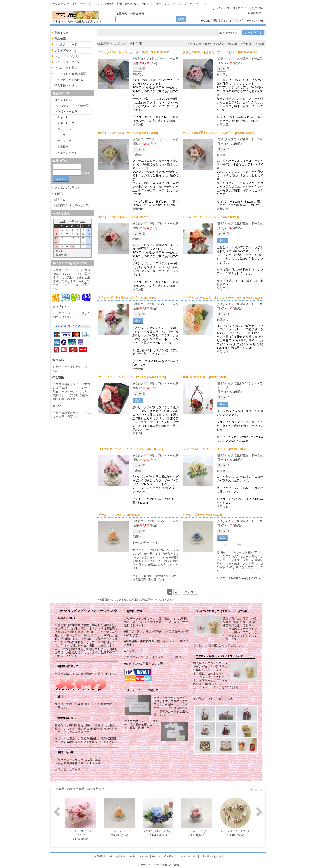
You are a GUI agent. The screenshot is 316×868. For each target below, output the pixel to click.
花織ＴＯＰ (62, 33)
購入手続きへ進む (66, 86)
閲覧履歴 (218, 21)
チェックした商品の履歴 (70, 74)
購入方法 (60, 200)
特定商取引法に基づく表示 (72, 206)
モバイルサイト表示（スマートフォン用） (175, 856)
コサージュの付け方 (67, 56)
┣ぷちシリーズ (64, 117)
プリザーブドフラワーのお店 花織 (158, 865)
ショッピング (234, 21)
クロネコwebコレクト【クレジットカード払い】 (155, 657)
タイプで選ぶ (63, 100)
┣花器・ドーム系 (66, 112)
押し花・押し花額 (66, 68)
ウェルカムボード (66, 44)
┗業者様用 (62, 147)
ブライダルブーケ (66, 50)
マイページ (143, 856)
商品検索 (60, 39)
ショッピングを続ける (69, 80)
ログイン (243, 8)
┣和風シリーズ (64, 123)
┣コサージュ (63, 129)
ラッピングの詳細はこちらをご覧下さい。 (220, 645)
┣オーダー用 (63, 141)
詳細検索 (138, 14)
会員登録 (257, 8)
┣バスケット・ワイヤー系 (72, 106)
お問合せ (60, 194)
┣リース (60, 135)
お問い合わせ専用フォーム (72, 769)
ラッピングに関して (67, 62)
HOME (205, 21)
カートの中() (254, 21)
